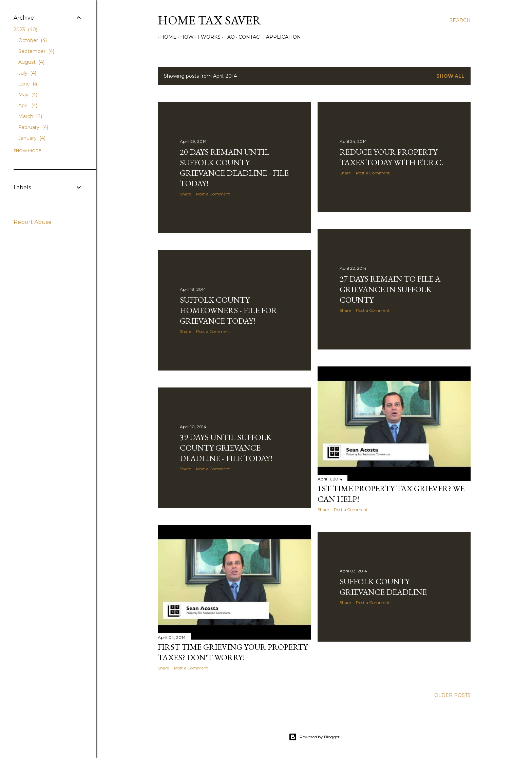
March (30, 116)
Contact (248, 37)
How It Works (198, 37)
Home (166, 37)
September (36, 51)
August (31, 62)
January (32, 138)
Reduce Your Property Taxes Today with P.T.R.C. (391, 157)
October (33, 40)
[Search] (460, 20)
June (28, 84)
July (27, 73)
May (28, 95)
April (28, 106)
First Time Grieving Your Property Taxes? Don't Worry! (233, 652)
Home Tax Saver (210, 20)
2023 (25, 30)
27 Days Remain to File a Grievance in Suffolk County (390, 289)
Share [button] (185, 194)
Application (281, 37)
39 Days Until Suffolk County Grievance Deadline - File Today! (226, 448)
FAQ (227, 37)
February (33, 127)
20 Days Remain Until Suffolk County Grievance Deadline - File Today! (234, 168)
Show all (450, 76)
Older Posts (452, 695)
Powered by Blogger (314, 737)
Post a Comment (213, 194)
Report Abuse (33, 222)
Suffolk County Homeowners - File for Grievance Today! (229, 310)
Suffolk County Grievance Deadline (383, 587)
